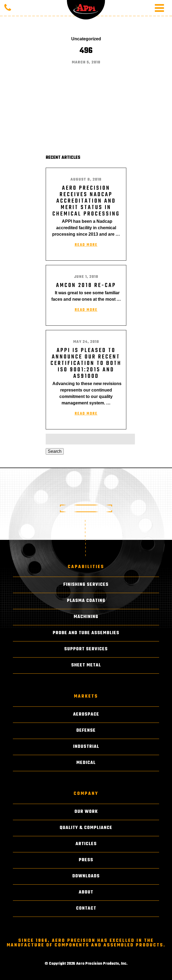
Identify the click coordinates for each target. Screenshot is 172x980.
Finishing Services (86, 585)
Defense (86, 731)
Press (86, 860)
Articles (86, 844)
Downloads (86, 876)
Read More (86, 245)
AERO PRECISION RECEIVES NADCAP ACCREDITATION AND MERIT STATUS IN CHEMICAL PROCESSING (86, 201)
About (86, 892)
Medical (86, 763)
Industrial (86, 747)
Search (55, 451)
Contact (86, 909)
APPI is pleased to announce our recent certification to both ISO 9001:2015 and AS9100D (86, 363)
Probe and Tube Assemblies (86, 633)
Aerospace (86, 715)
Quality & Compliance (86, 828)
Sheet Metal (86, 665)
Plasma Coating (86, 601)
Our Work (86, 812)
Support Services (86, 649)
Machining (86, 617)
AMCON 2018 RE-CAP (86, 285)
